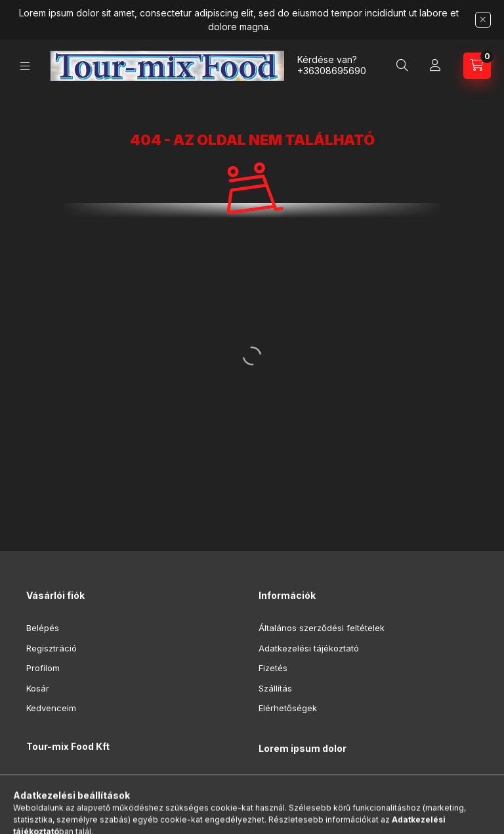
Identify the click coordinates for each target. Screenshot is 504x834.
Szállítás (275, 688)
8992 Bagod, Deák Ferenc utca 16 (111, 779)
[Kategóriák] (25, 66)
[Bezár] (483, 20)
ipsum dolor (283, 802)
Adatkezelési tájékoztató (309, 648)
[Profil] (435, 66)
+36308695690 (332, 71)
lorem (270, 782)
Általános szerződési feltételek (322, 628)
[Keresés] (402, 66)
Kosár (38, 688)
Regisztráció (52, 648)
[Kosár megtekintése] (477, 66)
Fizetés (273, 668)
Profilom (43, 668)
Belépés (43, 628)
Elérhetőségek (288, 708)
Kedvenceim (51, 708)
